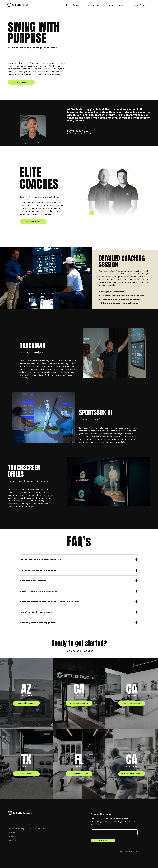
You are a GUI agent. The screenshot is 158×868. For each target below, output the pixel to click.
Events (122, 5)
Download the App (16, 829)
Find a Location (21, 82)
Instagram (13, 836)
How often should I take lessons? (36, 612)
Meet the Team (33, 222)
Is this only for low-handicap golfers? (38, 623)
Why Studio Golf (72, 5)
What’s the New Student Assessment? (38, 591)
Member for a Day (140, 5)
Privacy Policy (35, 825)
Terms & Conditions (38, 829)
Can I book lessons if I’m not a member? (39, 570)
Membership (94, 5)
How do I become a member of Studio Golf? (41, 560)
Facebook (12, 832)
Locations (109, 5)
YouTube (12, 840)
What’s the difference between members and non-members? (49, 602)
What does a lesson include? (34, 581)
